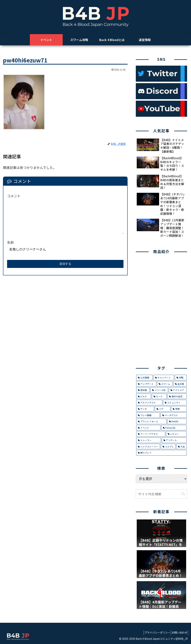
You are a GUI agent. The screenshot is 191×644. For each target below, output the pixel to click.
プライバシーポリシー (153, 632)
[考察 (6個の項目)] (179, 409)
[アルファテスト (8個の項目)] (149, 403)
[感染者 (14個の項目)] (143, 390)
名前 (10, 242)
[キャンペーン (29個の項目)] (164, 378)
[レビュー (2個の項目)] (176, 434)
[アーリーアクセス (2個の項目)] (151, 434)
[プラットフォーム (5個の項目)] (151, 421)
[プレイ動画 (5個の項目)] (148, 415)
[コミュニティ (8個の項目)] (175, 403)
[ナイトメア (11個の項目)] (178, 390)
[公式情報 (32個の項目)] (144, 378)
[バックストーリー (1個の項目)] (148, 447)
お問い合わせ (178, 632)
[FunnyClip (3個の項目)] (174, 428)
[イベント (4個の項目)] (148, 428)
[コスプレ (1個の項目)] (168, 447)
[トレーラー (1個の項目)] (149, 440)
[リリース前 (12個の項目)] (159, 390)
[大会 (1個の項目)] (181, 447)
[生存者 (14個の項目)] (180, 384)
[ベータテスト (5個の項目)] (174, 415)
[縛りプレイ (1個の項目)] (161, 453)
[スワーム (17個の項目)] (165, 384)
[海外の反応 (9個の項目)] (177, 396)
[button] (183, 494)
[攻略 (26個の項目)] (181, 378)
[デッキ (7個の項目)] (145, 409)
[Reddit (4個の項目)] (177, 421)
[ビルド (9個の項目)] (144, 396)
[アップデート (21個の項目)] (146, 384)
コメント (14, 196)
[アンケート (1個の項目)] (174, 440)
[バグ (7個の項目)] (163, 409)
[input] (161, 494)
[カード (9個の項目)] (159, 396)
